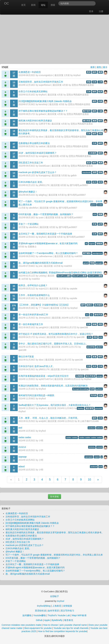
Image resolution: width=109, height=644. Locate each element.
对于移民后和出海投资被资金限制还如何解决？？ (43, 111)
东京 (100, 182)
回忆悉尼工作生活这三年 (31, 163)
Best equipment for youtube (38, 628)
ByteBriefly (57, 620)
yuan (41, 217)
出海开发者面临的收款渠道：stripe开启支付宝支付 (44, 376)
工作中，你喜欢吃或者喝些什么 (34, 295)
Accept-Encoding (81, 389)
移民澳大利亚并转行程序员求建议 (35, 121)
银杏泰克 (69, 620)
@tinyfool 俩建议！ (28, 192)
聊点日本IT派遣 (26, 357)
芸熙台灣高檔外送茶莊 (83, 85)
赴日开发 (91, 347)
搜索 (53, 5)
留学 (83, 305)
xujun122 (43, 289)
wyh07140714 (46, 379)
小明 (41, 441)
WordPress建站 (64, 276)
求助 (89, 82)
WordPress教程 (80, 276)
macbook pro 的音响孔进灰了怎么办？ (38, 172)
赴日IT (99, 347)
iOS (95, 214)
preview (99, 408)
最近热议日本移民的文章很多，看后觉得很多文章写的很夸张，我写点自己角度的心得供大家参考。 (55, 532)
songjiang (44, 156)
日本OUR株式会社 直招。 (31, 182)
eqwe (97, 457)
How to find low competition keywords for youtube (62, 631)
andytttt (42, 421)
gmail (86, 263)
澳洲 (100, 72)
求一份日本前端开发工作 (31, 324)
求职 (100, 134)
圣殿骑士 (32, 247)
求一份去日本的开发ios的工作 (33, 315)
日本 (94, 82)
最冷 (105, 67)
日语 (89, 366)
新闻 (33, 5)
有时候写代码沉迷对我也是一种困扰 (36, 395)
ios (87, 315)
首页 (23, 5)
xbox (41, 137)
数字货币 (87, 111)
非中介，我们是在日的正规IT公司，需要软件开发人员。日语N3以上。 (53, 344)
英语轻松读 (40, 611)
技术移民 (98, 305)
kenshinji (43, 104)
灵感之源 (43, 298)
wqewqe (23, 457)
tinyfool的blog (44, 606)
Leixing (42, 276)
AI (86, 244)
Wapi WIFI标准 (79, 615)
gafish (74, 175)
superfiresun (45, 85)
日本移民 (93, 153)
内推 (100, 101)
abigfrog (43, 195)
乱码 (92, 389)
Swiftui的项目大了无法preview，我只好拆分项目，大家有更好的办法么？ (55, 405)
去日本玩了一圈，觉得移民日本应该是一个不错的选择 (45, 234)
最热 (99, 67)
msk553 (78, 256)
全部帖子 (54, 596)
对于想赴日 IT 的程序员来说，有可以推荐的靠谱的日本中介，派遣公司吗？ (56, 334)
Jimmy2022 (44, 318)
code (100, 205)
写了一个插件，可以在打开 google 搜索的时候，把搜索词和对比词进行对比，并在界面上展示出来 (54, 555)
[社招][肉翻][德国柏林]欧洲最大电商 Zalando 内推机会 (45, 101)
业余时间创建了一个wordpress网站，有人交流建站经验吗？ (48, 253)
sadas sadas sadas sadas (91, 437)
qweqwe (89, 457)
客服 (92, 263)
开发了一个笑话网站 (29, 224)
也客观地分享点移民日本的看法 (34, 143)
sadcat (42, 146)
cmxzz (42, 337)
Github (39, 620)
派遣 (94, 357)
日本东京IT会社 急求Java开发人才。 (37, 366)
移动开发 (98, 315)
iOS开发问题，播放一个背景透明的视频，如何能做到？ (46, 214)
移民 (94, 72)
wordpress (97, 253)
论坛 (43, 5)
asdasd (92, 428)
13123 (100, 447)
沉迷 (100, 395)
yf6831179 (44, 185)
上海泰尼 (57, 606)
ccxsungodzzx (46, 75)
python (99, 389)
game (93, 205)
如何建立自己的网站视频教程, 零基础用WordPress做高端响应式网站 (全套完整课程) (60, 273)
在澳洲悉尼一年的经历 (30, 72)
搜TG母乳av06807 (79, 185)
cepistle (73, 289)
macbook (87, 172)
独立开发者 (90, 376)
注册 (101, 11)
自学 (100, 224)
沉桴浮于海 (44, 124)
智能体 (99, 244)
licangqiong (44, 175)
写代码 (94, 395)
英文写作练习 (67, 611)
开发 (94, 224)
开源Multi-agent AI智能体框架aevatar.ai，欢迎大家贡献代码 (48, 243)
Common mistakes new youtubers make (21, 625)
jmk (40, 266)
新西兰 (90, 305)
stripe (100, 376)
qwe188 (86, 318)
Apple (47, 620)
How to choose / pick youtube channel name (65, 625)
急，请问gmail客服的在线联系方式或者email (41, 263)
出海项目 (80, 376)
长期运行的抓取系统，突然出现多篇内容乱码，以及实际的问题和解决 (53, 386)
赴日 (94, 182)
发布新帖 (54, 497)
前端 (94, 324)
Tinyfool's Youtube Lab (59, 615)
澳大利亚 (87, 121)
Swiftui (81, 408)
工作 (100, 82)
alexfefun (34, 208)
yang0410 (44, 327)
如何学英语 (53, 611)
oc (91, 315)
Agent (92, 244)
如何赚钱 (27, 615)
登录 (91, 11)
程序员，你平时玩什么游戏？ (33, 285)
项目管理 (89, 408)
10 (89, 479)
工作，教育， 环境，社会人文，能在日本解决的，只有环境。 (49, 418)
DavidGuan (44, 166)
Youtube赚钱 (39, 615)
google (99, 263)
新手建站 (87, 253)
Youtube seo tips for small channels (71, 628)
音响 (100, 172)
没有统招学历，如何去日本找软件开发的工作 (41, 82)
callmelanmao (46, 256)
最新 (93, 67)
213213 (22, 447)
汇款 (100, 111)
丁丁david (44, 308)
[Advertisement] (54, 38)
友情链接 (68, 606)
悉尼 (89, 72)
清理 (94, 172)
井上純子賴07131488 (88, 421)
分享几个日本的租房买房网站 (33, 91)
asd (20, 428)
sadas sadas (25, 437)
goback (42, 114)
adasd (99, 428)
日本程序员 (44, 347)
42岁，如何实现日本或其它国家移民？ (38, 153)
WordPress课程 (95, 276)
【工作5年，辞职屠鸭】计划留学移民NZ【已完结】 (44, 305)
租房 (100, 92)
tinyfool (77, 75)
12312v (92, 447)
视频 (100, 214)
